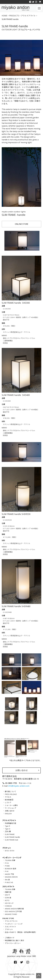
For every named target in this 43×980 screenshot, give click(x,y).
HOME (4, 16)
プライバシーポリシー (13, 943)
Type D (8, 829)
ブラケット (9, 929)
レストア (8, 803)
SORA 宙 (8, 898)
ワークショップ (10, 808)
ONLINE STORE (22, 224)
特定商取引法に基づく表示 (14, 940)
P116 (7, 863)
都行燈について (10, 791)
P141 (7, 871)
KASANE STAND (11, 914)
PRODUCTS (14, 16)
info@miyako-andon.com (19, 786)
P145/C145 (9, 882)
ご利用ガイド (10, 938)
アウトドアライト (28, 16)
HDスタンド (9, 903)
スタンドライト (10, 927)
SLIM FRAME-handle (12, 837)
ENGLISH (8, 814)
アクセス (8, 797)
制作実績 (9, 800)
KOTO (7, 900)
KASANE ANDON (11, 877)
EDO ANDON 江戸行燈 (13, 911)
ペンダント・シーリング (14, 924)
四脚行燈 (8, 892)
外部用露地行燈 (10, 823)
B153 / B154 (9, 851)
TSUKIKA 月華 (10, 860)
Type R (7, 826)
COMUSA (8, 906)
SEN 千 (7, 895)
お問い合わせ (22, 770)
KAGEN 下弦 (9, 874)
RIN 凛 (7, 880)
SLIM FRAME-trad (11, 840)
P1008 (7, 866)
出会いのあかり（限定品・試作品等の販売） (21, 932)
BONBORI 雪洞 (10, 869)
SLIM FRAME (10, 834)
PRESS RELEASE (11, 794)
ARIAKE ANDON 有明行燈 (14, 909)
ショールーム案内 (11, 805)
